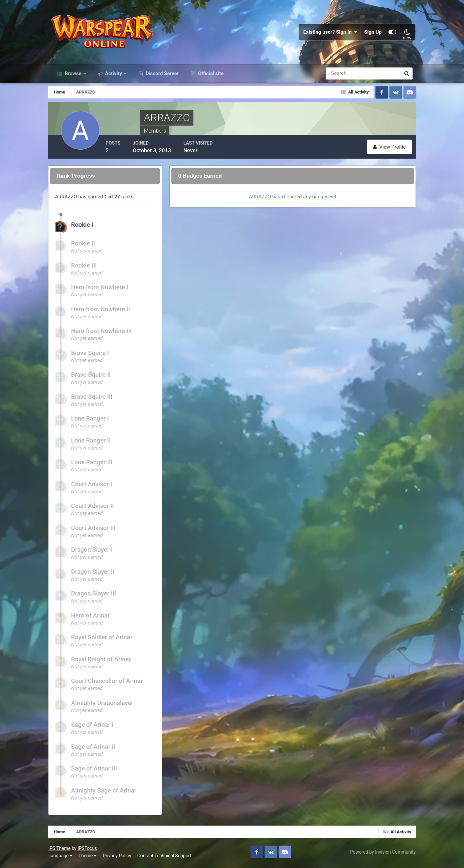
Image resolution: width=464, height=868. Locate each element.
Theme (91, 858)
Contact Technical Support (167, 858)
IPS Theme (62, 851)
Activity (114, 76)
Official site (210, 76)
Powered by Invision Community (380, 854)
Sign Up (370, 33)
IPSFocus (90, 851)
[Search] (340, 76)
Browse (73, 76)
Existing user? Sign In (327, 33)
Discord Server (162, 76)
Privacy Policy (120, 858)
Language (63, 858)
